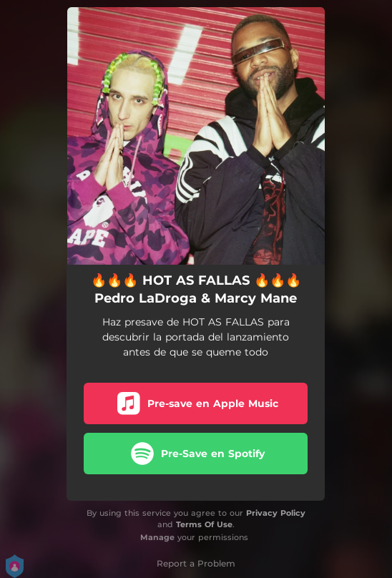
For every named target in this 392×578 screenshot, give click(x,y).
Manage (157, 537)
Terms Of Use (204, 524)
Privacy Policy (276, 513)
